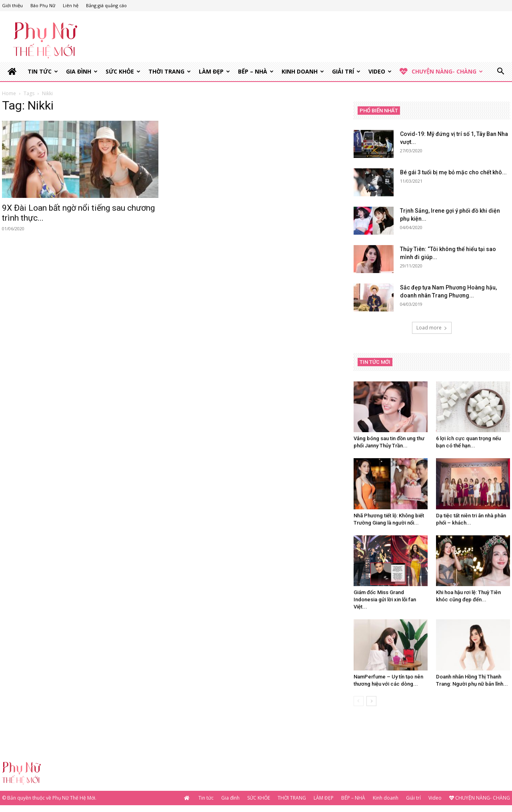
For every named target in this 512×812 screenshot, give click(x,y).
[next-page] (371, 702)
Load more (432, 328)
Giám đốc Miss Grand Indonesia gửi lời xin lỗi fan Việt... (385, 600)
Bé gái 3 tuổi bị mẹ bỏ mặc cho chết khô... (453, 173)
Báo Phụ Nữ (43, 5)
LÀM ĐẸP (214, 71)
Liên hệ (71, 5)
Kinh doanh (303, 71)
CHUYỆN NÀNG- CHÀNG (441, 72)
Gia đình (82, 71)
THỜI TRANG (170, 71)
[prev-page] (359, 702)
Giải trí (346, 71)
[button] (500, 72)
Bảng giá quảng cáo (106, 5)
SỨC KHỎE (123, 71)
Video (380, 71)
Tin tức (43, 71)
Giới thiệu (12, 5)
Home (9, 94)
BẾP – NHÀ (256, 71)
